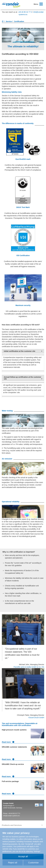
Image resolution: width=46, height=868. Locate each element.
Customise (33, 863)
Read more (8, 742)
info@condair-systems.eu (11, 816)
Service (9, 21)
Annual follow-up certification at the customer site (23, 378)
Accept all (23, 856)
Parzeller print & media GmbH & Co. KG (29, 667)
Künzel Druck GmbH (36, 718)
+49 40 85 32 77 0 (25, 12)
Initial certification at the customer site (23, 351)
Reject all (13, 863)
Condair (11, 5)
